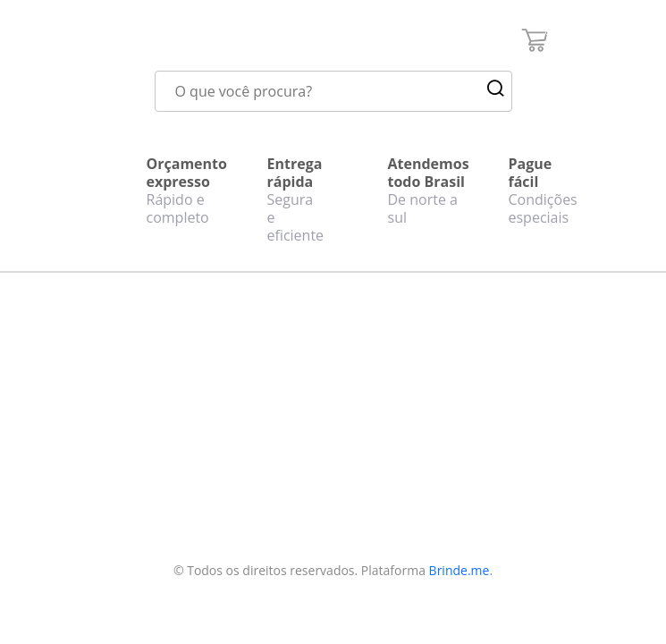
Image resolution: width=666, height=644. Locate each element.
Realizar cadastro (250, 430)
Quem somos (143, 395)
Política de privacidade (138, 494)
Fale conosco (142, 419)
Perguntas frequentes (136, 451)
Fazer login (256, 462)
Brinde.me (459, 570)
